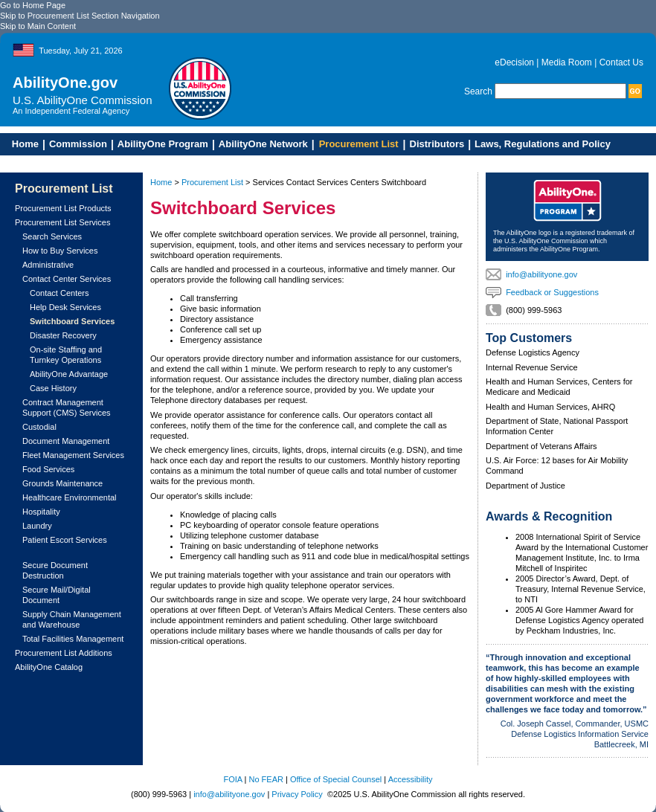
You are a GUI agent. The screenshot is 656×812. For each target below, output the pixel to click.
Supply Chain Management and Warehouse (72, 619)
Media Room (567, 62)
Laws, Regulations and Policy (543, 144)
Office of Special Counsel (336, 779)
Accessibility (411, 779)
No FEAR (266, 779)
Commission (78, 144)
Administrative (48, 265)
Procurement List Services (62, 222)
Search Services (52, 236)
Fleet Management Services (73, 455)
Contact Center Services (67, 279)
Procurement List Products (63, 208)
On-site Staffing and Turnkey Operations (66, 355)
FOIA (232, 779)
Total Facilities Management (73, 639)
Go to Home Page (33, 5)
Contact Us (621, 62)
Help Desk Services (65, 307)
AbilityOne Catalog (49, 667)
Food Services (48, 469)
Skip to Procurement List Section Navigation (80, 16)
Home (21, 144)
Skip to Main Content (38, 26)
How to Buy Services (60, 251)
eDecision (514, 62)
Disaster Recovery (63, 335)
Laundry (37, 526)
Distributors (437, 144)
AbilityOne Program (163, 144)
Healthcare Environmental (70, 497)
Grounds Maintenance (62, 483)
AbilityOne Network (263, 144)
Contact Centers (59, 293)
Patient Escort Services (65, 540)
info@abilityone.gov (541, 274)
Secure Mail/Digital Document (57, 595)
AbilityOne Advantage (69, 374)
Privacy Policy (297, 794)
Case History (53, 388)
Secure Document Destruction (55, 570)
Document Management (66, 441)
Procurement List (359, 144)
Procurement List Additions (64, 653)
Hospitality (41, 512)
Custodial (39, 427)
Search (478, 91)
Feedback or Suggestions (552, 292)
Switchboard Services (72, 321)
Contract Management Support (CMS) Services (67, 407)
